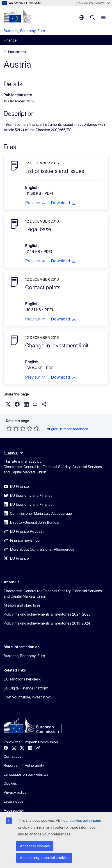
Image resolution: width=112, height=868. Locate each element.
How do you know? (93, 3)
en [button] (82, 18)
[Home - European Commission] (17, 16)
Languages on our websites (26, 774)
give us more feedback (70, 429)
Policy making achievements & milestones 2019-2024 (47, 623)
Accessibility (14, 810)
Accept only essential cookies (44, 858)
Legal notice (14, 801)
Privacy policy (15, 792)
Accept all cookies (35, 846)
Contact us (13, 756)
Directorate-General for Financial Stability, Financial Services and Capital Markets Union (53, 594)
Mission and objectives (22, 605)
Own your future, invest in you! (29, 697)
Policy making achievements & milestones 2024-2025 (47, 614)
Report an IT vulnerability (24, 765)
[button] (35, 203)
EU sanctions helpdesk (22, 679)
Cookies (10, 783)
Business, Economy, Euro (24, 31)
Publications (17, 52)
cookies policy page (85, 821)
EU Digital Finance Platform (26, 688)
